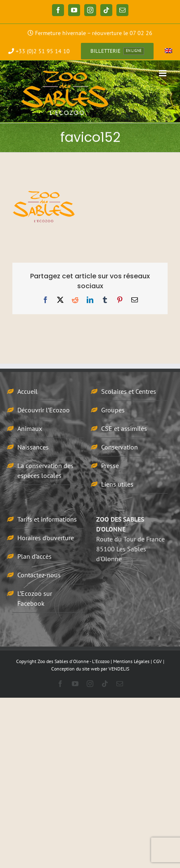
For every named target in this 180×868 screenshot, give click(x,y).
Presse (110, 466)
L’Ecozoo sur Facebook (35, 598)
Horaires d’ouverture (46, 538)
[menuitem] (168, 51)
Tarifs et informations (47, 519)
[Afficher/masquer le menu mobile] (163, 73)
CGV (157, 661)
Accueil (27, 391)
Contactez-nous (39, 575)
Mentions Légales (131, 661)
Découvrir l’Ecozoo (44, 410)
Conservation (120, 447)
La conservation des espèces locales (45, 470)
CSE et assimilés (124, 428)
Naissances (33, 447)
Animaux (30, 428)
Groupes (113, 410)
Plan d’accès (34, 556)
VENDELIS (119, 669)
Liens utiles (117, 484)
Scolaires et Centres (129, 391)
